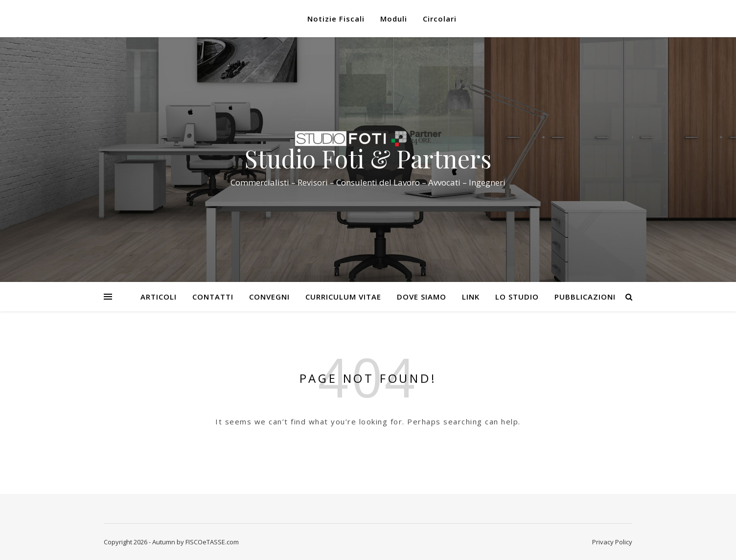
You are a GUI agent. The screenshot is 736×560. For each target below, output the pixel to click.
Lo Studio (517, 297)
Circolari (440, 19)
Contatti (213, 297)
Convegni (269, 297)
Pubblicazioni (585, 297)
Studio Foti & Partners (368, 159)
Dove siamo (422, 297)
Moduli (394, 19)
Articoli (159, 297)
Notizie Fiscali (336, 19)
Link (471, 297)
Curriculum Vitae (343, 297)
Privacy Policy (612, 542)
